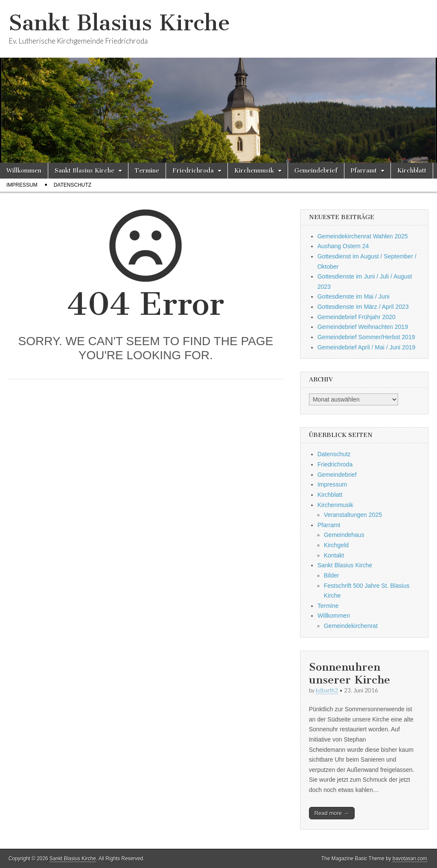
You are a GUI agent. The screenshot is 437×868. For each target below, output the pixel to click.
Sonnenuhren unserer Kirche (350, 673)
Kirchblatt (412, 171)
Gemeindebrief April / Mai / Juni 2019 (367, 347)
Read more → (332, 813)
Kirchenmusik (254, 171)
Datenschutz (73, 185)
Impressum (22, 185)
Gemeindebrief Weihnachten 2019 (363, 327)
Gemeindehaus (344, 535)
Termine (147, 171)
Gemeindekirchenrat (351, 626)
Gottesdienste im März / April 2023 (363, 307)
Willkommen (24, 171)
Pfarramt (364, 171)
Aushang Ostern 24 (343, 246)
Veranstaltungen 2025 (353, 515)
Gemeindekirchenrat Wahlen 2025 (363, 236)
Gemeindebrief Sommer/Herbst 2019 (366, 337)
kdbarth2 (327, 690)
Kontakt (334, 555)
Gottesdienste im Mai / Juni (354, 296)
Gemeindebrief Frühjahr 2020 (357, 317)
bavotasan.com (410, 859)
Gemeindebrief (316, 171)
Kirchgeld (336, 545)
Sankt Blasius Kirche (119, 23)
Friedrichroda (193, 171)
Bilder (332, 575)
